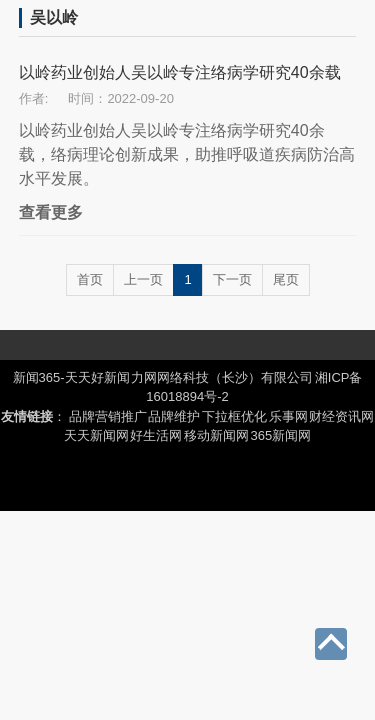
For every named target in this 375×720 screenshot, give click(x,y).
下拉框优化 (234, 416)
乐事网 (288, 416)
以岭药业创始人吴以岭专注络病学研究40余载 (180, 72)
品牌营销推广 (108, 416)
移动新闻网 (216, 435)
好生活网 (156, 435)
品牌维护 (174, 416)
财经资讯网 (341, 416)
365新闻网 (281, 435)
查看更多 (51, 212)
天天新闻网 (96, 435)
